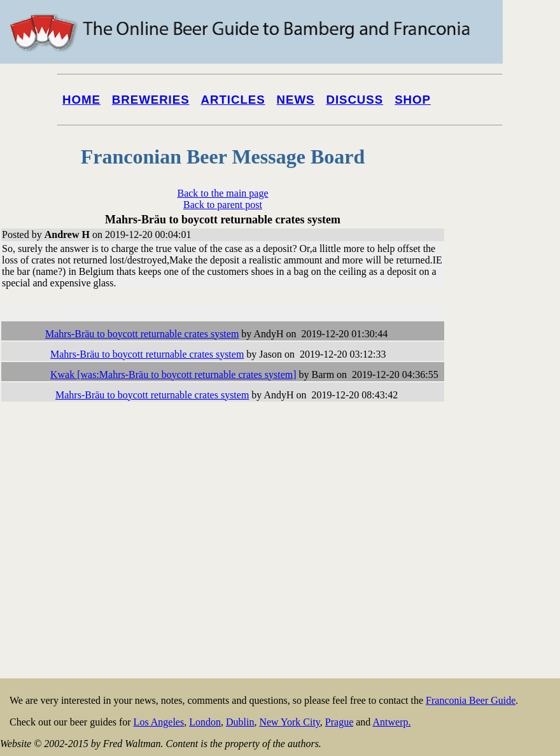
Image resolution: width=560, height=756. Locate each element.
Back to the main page (222, 193)
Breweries (151, 100)
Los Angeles (159, 722)
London (205, 722)
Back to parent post (223, 205)
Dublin (240, 722)
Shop (413, 100)
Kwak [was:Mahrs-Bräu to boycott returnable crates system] (173, 374)
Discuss (354, 100)
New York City (289, 722)
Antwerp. (391, 722)
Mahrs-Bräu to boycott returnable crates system (142, 334)
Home (81, 100)
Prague (339, 722)
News (296, 100)
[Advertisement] (509, 485)
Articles (233, 100)
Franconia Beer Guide (471, 700)
